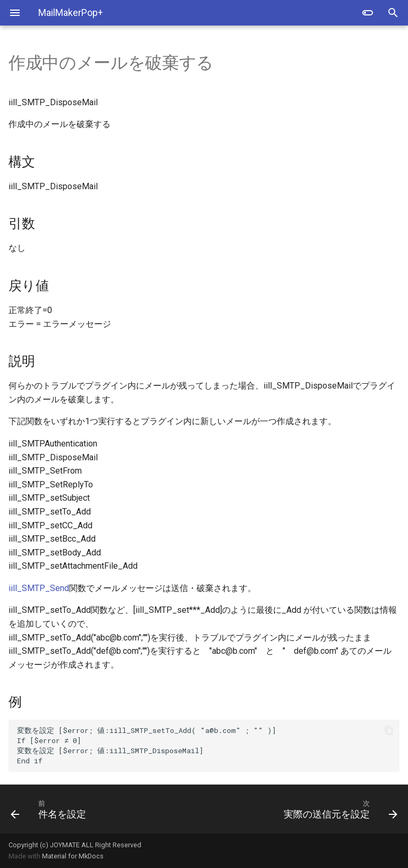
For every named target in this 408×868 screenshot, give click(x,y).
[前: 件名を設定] (103, 809)
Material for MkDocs (73, 856)
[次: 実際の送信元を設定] (305, 809)
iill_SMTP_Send (39, 588)
